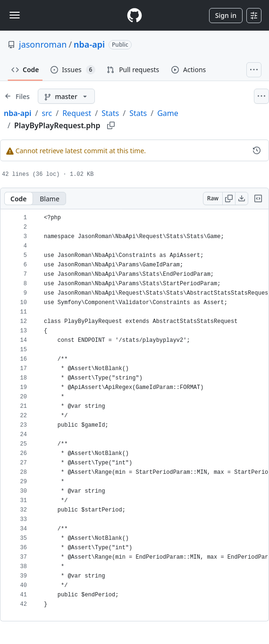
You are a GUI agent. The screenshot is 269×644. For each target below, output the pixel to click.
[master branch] (66, 96)
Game (168, 113)
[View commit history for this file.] (257, 150)
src (47, 113)
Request (77, 113)
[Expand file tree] (17, 96)
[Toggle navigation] (15, 15)
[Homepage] (134, 15)
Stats (110, 113)
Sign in (226, 15)
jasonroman (43, 44)
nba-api (89, 44)
